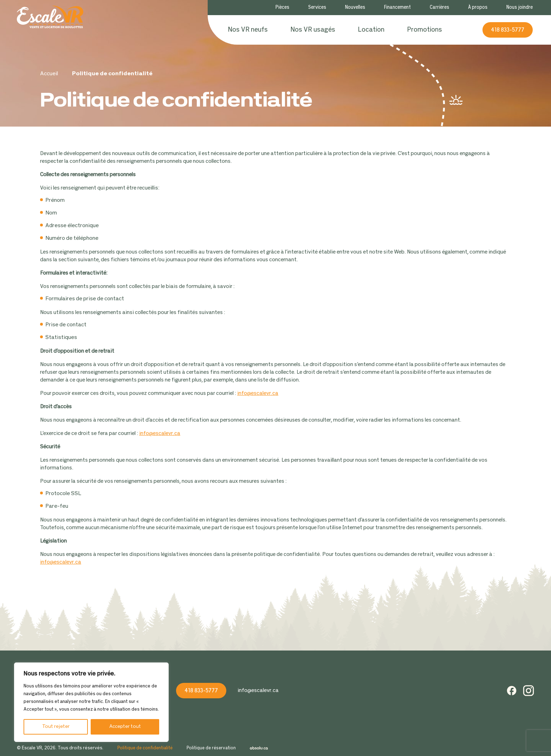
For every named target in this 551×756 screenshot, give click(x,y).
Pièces (282, 8)
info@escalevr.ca (258, 393)
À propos (478, 8)
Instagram (529, 691)
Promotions (424, 30)
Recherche (462, 30)
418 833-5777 (508, 30)
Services (317, 8)
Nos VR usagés (313, 30)
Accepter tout (125, 727)
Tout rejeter (56, 727)
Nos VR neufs (248, 30)
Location (371, 30)
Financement (397, 8)
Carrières (439, 8)
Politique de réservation (211, 748)
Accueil (49, 74)
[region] (91, 702)
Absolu (259, 748)
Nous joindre (520, 8)
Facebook (512, 691)
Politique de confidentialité (145, 748)
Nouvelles (355, 8)
